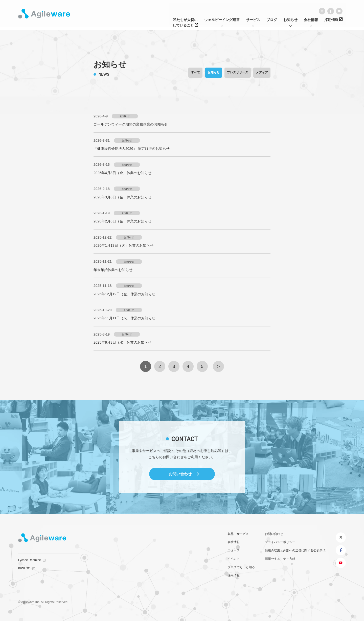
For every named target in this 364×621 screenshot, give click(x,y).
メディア (262, 72)
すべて (195, 72)
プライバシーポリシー (280, 542)
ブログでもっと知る (241, 567)
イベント (234, 559)
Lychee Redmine (30, 560)
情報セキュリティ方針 (280, 559)
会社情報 (234, 542)
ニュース (234, 550)
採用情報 (234, 575)
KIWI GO (24, 568)
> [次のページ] (219, 366)
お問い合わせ (180, 474)
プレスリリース (238, 72)
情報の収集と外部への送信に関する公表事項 (295, 550)
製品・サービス (238, 534)
